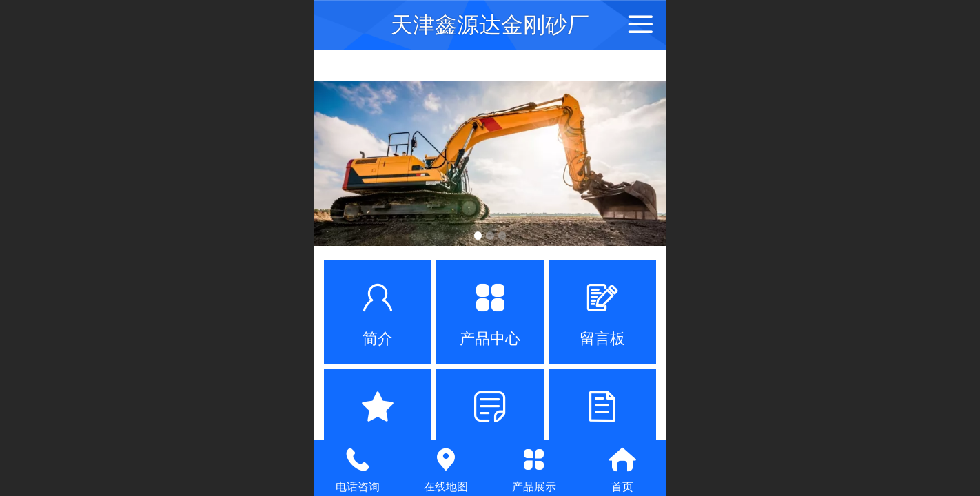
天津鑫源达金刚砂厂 (490, 25)
